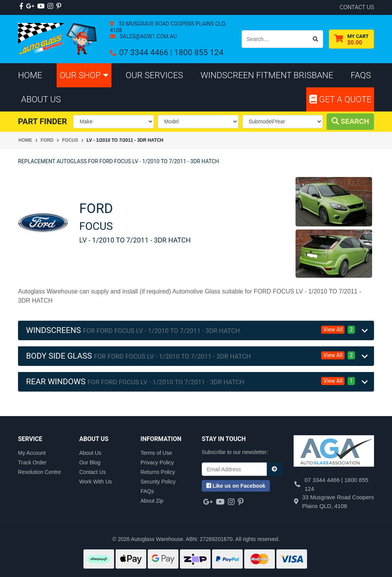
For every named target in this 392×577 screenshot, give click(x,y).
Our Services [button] (154, 75)
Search (350, 121)
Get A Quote (340, 99)
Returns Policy (158, 472)
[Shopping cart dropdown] (351, 39)
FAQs (147, 491)
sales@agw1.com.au (148, 36)
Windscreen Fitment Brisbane (267, 75)
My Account (32, 453)
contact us (357, 7)
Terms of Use (156, 453)
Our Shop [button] (84, 75)
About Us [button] (41, 99)
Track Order (32, 462)
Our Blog (90, 462)
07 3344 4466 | (147, 52)
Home (30, 75)
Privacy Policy (157, 462)
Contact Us (92, 472)
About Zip (152, 501)
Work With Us (96, 482)
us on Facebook (236, 486)
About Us (90, 453)
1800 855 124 (199, 52)
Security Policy (158, 482)
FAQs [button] (361, 75)
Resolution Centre (39, 472)
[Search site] (316, 39)
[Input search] (275, 39)
